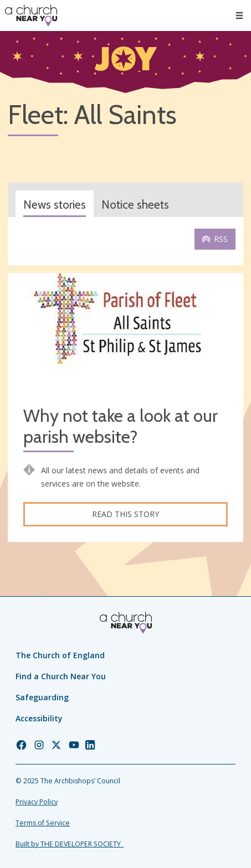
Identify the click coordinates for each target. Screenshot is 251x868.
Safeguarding (42, 697)
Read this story (126, 514)
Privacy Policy (37, 802)
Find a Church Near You (61, 676)
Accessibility (39, 718)
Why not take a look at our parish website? (121, 427)
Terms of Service (43, 823)
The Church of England (60, 655)
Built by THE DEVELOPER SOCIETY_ (70, 844)
